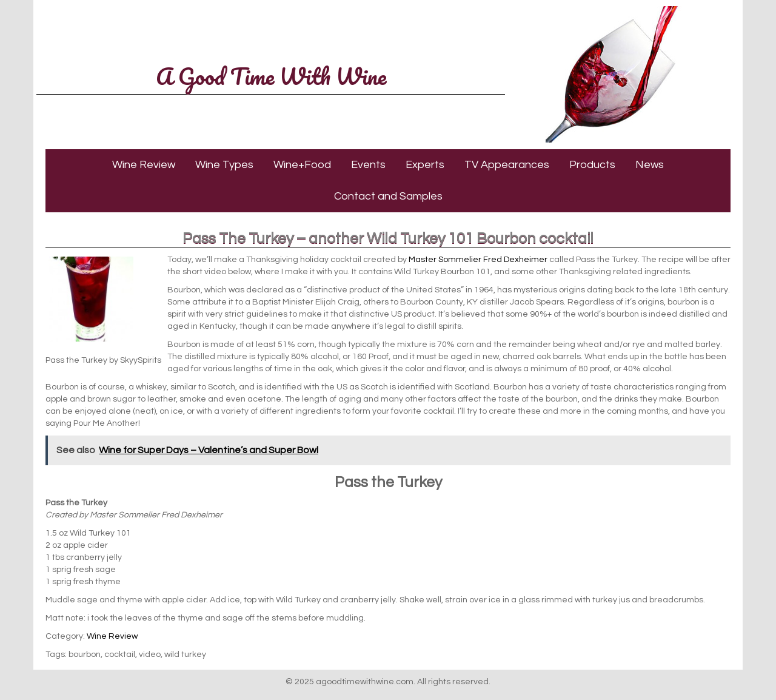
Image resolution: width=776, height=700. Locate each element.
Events (368, 165)
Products (592, 165)
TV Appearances (507, 165)
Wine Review (144, 165)
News (650, 165)
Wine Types (224, 165)
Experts (425, 165)
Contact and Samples (388, 196)
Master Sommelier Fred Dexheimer (478, 260)
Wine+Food (302, 165)
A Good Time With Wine (271, 76)
